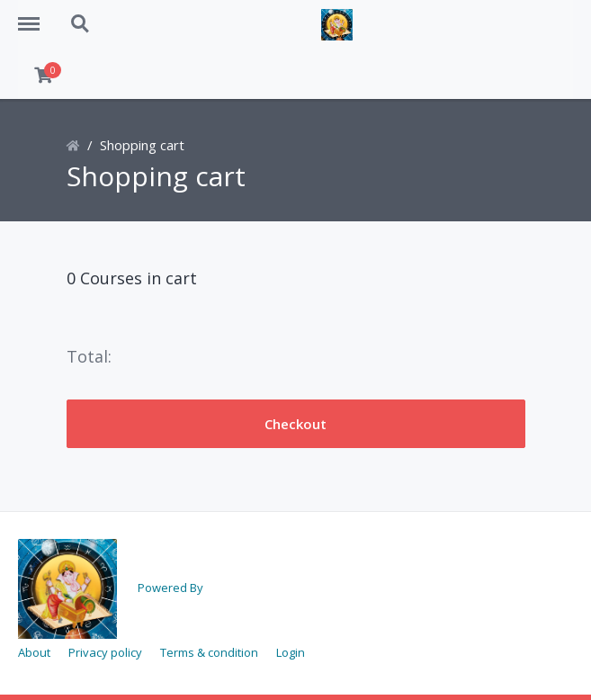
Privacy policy (105, 652)
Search (81, 24)
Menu (35, 15)
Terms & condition (209, 652)
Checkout (295, 424)
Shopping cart (142, 145)
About (34, 652)
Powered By (170, 588)
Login (291, 652)
